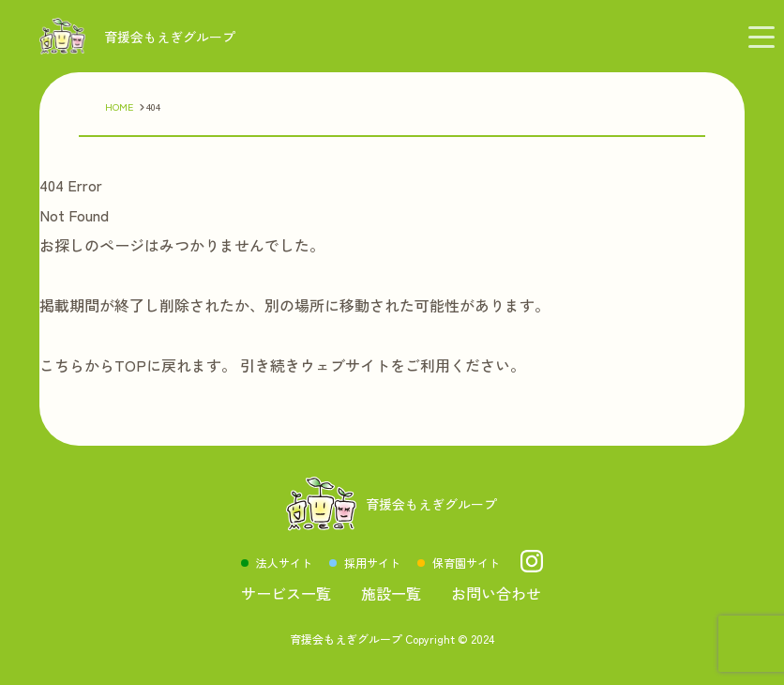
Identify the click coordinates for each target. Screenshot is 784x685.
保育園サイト (466, 563)
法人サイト (284, 563)
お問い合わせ (496, 593)
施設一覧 (391, 593)
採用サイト (372, 563)
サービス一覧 (286, 593)
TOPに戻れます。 (175, 365)
